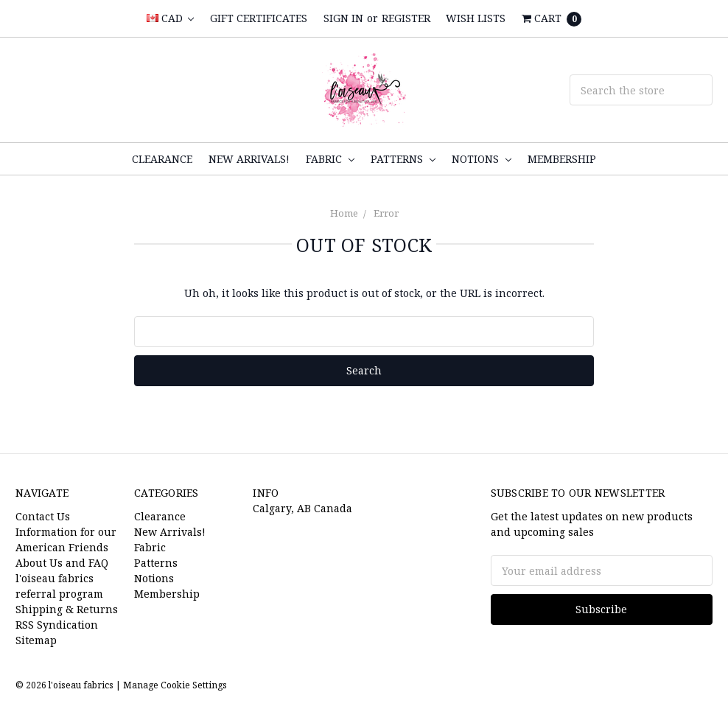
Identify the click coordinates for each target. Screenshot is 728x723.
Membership (562, 159)
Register (406, 18)
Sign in (343, 18)
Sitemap (36, 640)
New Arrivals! (249, 159)
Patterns (403, 159)
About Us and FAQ (62, 563)
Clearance (162, 159)
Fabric (330, 159)
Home (344, 213)
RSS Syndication (57, 625)
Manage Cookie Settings (175, 685)
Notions (482, 159)
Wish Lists (476, 18)
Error (386, 213)
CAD (170, 18)
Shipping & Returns (67, 609)
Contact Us (43, 516)
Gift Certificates (259, 18)
